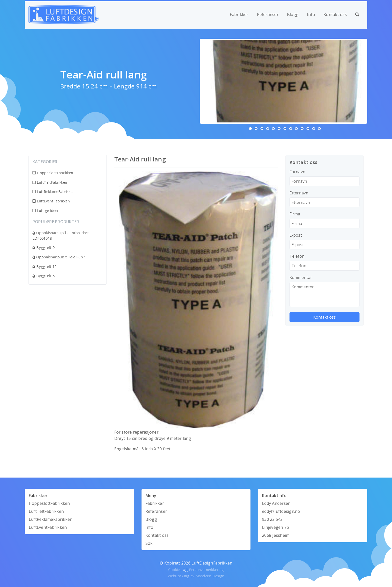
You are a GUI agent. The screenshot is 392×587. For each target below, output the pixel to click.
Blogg (293, 14)
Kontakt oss (335, 14)
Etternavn (299, 193)
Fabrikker (239, 14)
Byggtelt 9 (43, 248)
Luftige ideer (46, 211)
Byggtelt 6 (43, 276)
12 (314, 129)
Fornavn (297, 172)
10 (302, 129)
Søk (149, 543)
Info (311, 14)
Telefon (297, 256)
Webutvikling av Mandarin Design (196, 576)
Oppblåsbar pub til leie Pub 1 (59, 257)
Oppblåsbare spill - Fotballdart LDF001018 (61, 236)
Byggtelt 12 (44, 267)
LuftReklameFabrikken (53, 192)
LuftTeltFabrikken (50, 182)
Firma (295, 214)
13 (319, 129)
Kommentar (301, 277)
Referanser (268, 14)
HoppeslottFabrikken (53, 173)
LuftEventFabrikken (51, 201)
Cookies (175, 570)
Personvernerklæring (206, 570)
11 (308, 129)
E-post (296, 235)
